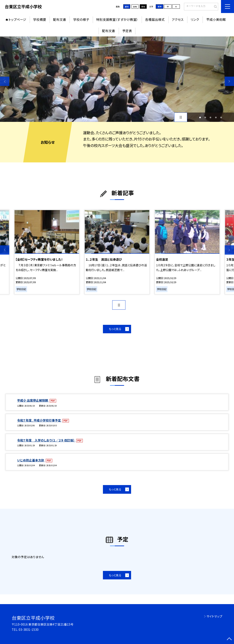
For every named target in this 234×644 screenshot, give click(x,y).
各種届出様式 (155, 19)
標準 (160, 7)
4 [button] (216, 117)
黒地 (143, 7)
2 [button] (205, 117)
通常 (127, 7)
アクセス (178, 19)
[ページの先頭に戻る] (229, 639)
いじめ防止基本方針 (31, 460)
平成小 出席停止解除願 (33, 400)
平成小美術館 (216, 19)
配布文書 (60, 19)
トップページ (17, 19)
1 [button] (200, 117)
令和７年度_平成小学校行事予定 (39, 420)
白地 (135, 7)
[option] (117, 79)
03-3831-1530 (29, 629)
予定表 (127, 31)
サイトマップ (214, 616)
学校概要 (40, 19)
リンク (195, 19)
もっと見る (115, 329)
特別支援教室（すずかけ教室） (117, 19)
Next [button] (229, 81)
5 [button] (221, 117)
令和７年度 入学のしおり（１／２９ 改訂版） (46, 440)
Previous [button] (5, 81)
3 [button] (211, 117)
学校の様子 (81, 19)
